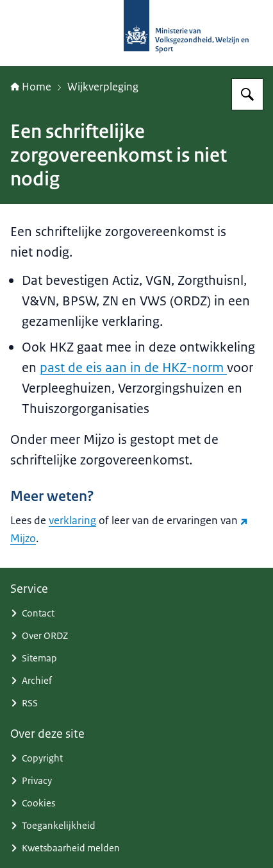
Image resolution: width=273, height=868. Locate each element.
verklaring (72, 520)
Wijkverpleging (103, 87)
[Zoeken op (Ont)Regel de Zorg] (247, 94)
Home (31, 87)
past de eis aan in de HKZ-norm (133, 368)
